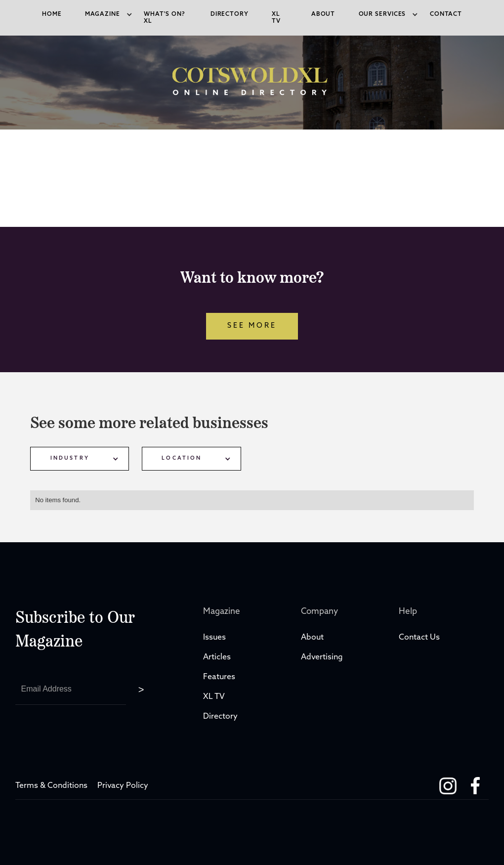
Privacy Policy (123, 786)
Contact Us (419, 638)
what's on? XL (164, 18)
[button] (103, 14)
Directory (221, 717)
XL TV (215, 697)
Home (52, 14)
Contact (446, 14)
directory (230, 14)
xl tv (276, 18)
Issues (214, 638)
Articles (217, 657)
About (323, 14)
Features (219, 677)
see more (252, 326)
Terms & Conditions (51, 786)
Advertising (322, 657)
